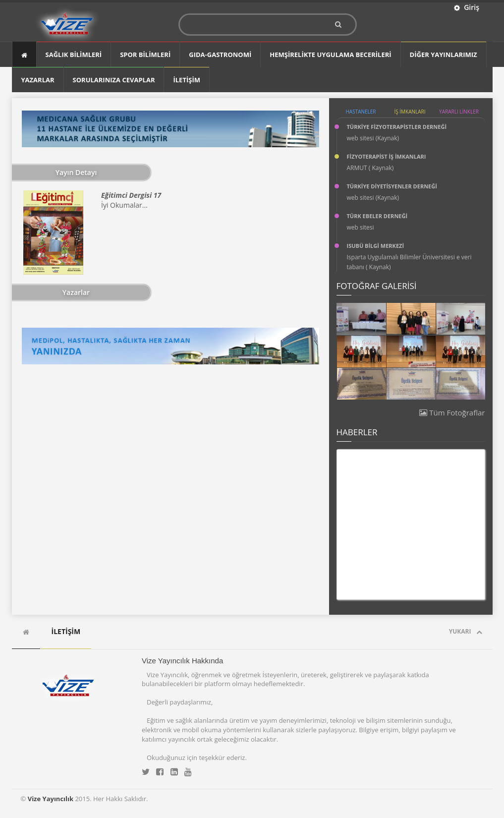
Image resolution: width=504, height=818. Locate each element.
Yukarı (466, 631)
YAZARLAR (38, 80)
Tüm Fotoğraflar (452, 412)
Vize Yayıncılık (51, 799)
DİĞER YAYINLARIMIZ (444, 55)
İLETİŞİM (186, 80)
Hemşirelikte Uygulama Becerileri (330, 55)
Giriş (467, 7)
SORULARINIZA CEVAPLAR (114, 80)
